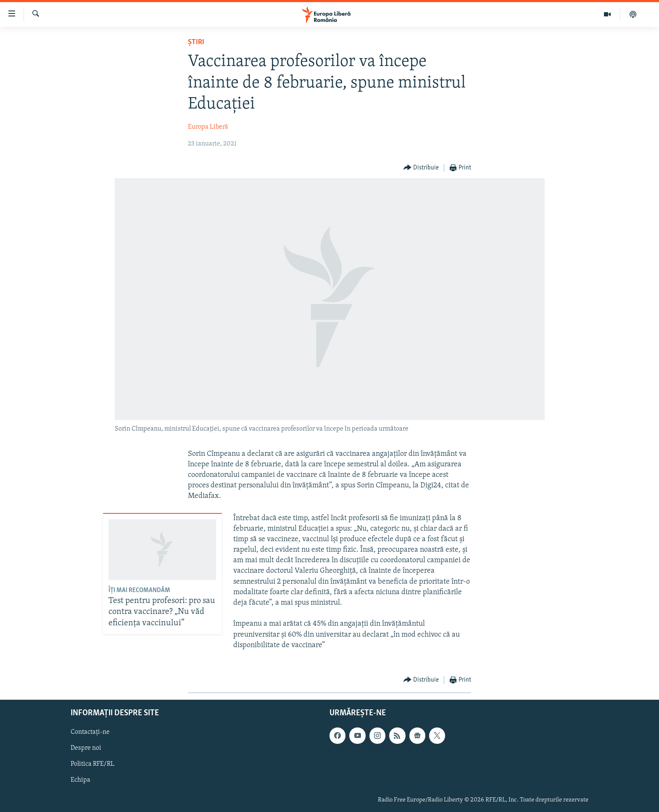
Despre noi (86, 748)
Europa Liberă (208, 127)
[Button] (421, 168)
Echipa (80, 780)
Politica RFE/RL (92, 764)
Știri (196, 42)
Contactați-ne (90, 732)
